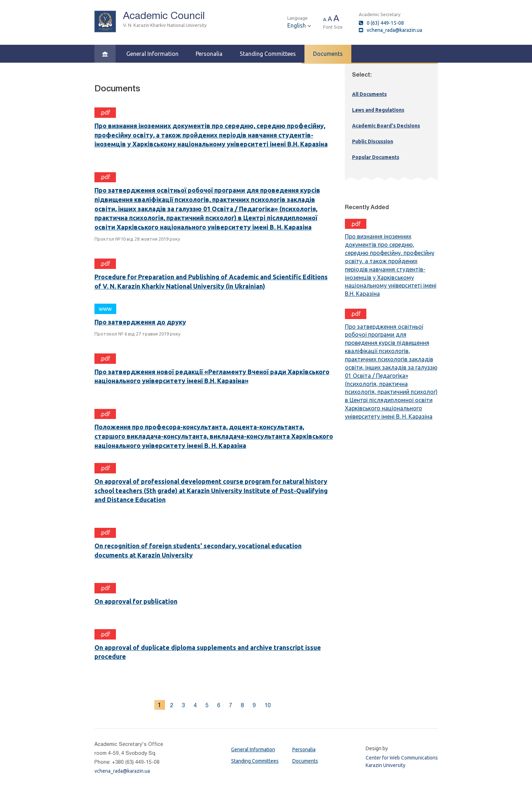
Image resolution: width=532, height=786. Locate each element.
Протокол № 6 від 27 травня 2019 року (137, 334)
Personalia (209, 54)
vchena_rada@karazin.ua (394, 30)
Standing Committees (268, 54)
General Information (152, 54)
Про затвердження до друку (140, 322)
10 (268, 705)
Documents (328, 54)
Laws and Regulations (378, 110)
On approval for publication (136, 601)
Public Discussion (373, 141)
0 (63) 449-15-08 (385, 23)
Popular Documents (376, 157)
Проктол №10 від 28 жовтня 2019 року (137, 239)
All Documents (369, 94)
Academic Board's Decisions (386, 126)
